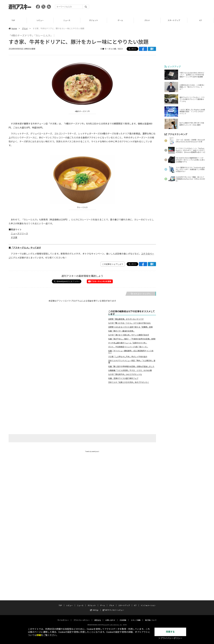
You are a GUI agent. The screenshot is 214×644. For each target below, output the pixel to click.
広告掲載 (123, 618)
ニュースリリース (19, 233)
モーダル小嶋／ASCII (114, 49)
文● (102, 49)
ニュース (67, 20)
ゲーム (120, 20)
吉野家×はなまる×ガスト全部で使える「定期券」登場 (130, 327)
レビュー (40, 20)
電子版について (151, 618)
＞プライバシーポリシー (170, 638)
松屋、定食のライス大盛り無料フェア (123, 378)
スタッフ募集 (136, 618)
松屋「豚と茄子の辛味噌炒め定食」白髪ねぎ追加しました (131, 367)
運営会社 (98, 618)
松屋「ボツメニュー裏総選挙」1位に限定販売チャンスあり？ (131, 352)
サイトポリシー (63, 618)
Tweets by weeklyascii (92, 452)
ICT (201, 20)
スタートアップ (174, 20)
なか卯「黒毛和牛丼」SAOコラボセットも (125, 374)
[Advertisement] (156, 8)
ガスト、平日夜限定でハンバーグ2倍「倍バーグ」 (128, 347)
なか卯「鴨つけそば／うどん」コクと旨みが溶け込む (130, 323)
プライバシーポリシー (82, 618)
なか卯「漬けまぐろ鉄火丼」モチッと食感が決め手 (129, 335)
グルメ (147, 20)
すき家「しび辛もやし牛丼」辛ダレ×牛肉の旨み (128, 357)
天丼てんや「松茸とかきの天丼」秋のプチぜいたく (129, 382)
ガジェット (94, 20)
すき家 (14, 237)
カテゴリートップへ (141, 294)
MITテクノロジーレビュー (113, 608)
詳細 (39, 635)
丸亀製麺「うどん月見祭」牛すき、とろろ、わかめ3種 (130, 371)
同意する (170, 632)
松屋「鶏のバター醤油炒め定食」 (122, 331)
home (13, 29)
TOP (13, 20)
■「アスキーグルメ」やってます (25, 248)
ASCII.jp (94, 608)
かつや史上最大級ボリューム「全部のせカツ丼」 (128, 343)
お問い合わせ (110, 618)
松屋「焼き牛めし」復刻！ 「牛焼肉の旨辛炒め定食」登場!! (132, 339)
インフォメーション (148, 603)
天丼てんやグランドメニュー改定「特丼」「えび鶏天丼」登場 (132, 362)
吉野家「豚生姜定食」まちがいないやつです (126, 319)
